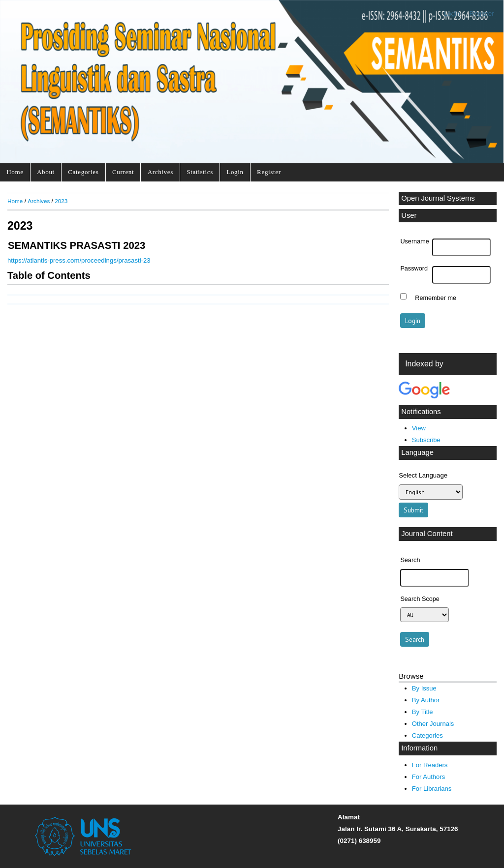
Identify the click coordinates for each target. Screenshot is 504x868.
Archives (160, 172)
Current (123, 172)
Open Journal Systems (438, 198)
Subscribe (426, 440)
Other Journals (433, 724)
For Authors (428, 777)
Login (452, 14)
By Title (423, 712)
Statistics (200, 172)
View (419, 428)
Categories (83, 172)
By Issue (424, 688)
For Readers (430, 765)
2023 (61, 201)
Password (414, 269)
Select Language (423, 475)
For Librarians (432, 789)
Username (414, 241)
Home (15, 172)
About (46, 172)
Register (482, 14)
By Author (426, 700)
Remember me (436, 298)
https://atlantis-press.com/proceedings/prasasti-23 (79, 260)
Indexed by (424, 364)
